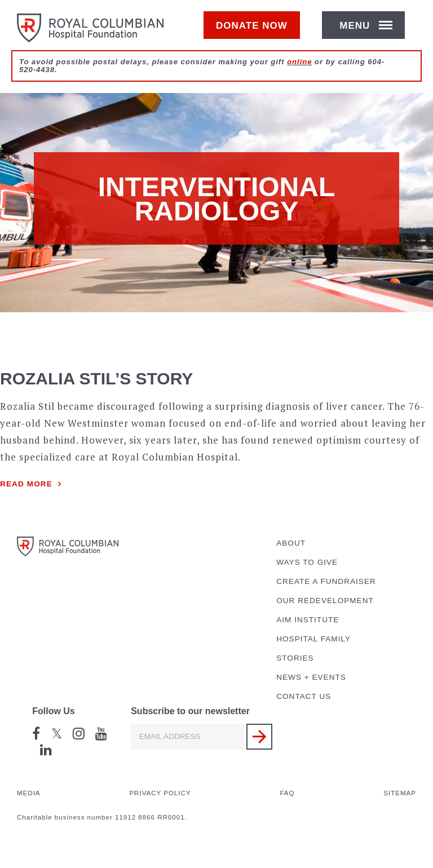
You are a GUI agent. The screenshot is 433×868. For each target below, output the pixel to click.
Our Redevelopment (325, 601)
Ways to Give (307, 562)
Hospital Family (313, 639)
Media (29, 793)
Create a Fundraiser (326, 581)
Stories (295, 658)
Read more (26, 484)
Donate (257, 32)
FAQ (287, 793)
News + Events (311, 677)
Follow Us (54, 711)
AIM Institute (308, 620)
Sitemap (400, 793)
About (291, 543)
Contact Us (304, 696)
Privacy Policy (160, 793)
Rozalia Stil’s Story (96, 378)
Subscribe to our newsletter (190, 711)
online (299, 74)
